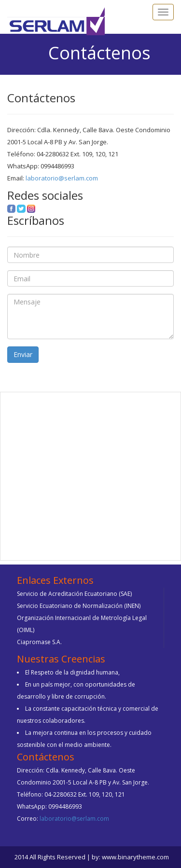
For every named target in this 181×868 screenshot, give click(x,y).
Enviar (23, 354)
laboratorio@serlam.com (61, 178)
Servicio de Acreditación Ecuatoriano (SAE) (74, 594)
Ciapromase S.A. (39, 642)
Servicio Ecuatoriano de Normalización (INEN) (79, 606)
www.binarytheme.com (135, 857)
